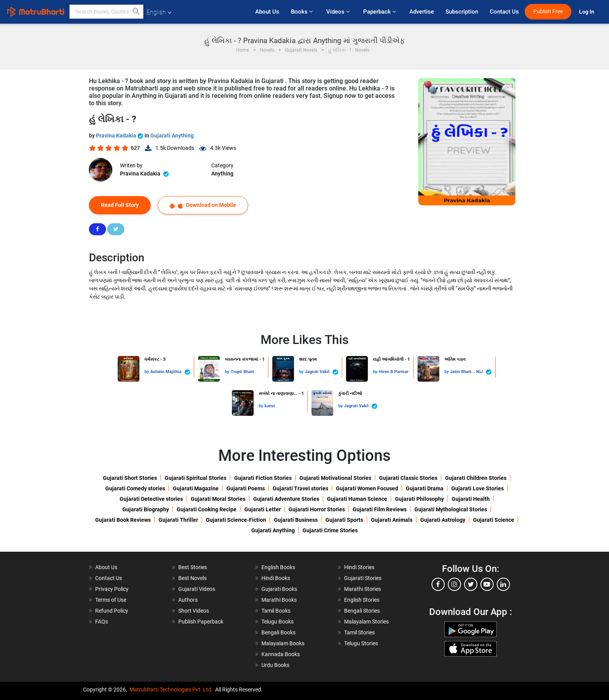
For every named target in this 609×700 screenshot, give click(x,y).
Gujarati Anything (172, 135)
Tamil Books (276, 611)
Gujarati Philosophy (419, 499)
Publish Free (548, 11)
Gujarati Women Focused (367, 488)
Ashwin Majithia (170, 372)
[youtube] (487, 584)
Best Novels (192, 578)
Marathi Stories (363, 589)
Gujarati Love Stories (478, 488)
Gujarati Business (296, 520)
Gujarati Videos (197, 589)
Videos (339, 12)
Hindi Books (276, 578)
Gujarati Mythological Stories (451, 509)
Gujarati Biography (146, 509)
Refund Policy (112, 611)
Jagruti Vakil (322, 372)
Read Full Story (120, 205)
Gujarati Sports (344, 520)
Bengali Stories (362, 611)
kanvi (270, 406)
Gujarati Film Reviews (380, 509)
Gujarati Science (494, 520)
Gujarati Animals (392, 520)
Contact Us (504, 12)
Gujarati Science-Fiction (236, 520)
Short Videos (194, 611)
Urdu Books (275, 665)
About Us (267, 12)
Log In (587, 12)
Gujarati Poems (246, 488)
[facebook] (438, 584)
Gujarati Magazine (196, 488)
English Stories (362, 600)
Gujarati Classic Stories (408, 478)
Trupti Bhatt (242, 372)
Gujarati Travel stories (300, 488)
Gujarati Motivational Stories (335, 478)
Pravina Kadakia (120, 135)
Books (303, 12)
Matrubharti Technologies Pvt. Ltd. (171, 690)
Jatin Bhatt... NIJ (471, 372)
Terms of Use (111, 600)
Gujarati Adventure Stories (286, 499)
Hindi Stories (359, 567)
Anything (222, 174)
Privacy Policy (112, 589)
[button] (136, 12)
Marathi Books (279, 600)
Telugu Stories (361, 643)
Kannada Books (281, 654)
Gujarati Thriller (178, 520)
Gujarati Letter (263, 509)
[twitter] (471, 584)
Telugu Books (278, 622)
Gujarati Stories (363, 578)
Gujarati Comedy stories (135, 488)
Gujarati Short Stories (130, 478)
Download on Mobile (203, 205)
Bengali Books (278, 632)
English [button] (159, 12)
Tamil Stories (359, 632)
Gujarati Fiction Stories (263, 478)
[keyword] (106, 12)
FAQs (102, 622)
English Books (278, 567)
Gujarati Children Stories (476, 478)
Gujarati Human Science (357, 499)
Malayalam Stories (366, 622)
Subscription (462, 12)
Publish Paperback (201, 622)
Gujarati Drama (425, 488)
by (147, 372)
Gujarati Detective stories (151, 499)
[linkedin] (503, 584)
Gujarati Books (279, 589)
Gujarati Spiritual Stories (196, 478)
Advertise (422, 12)
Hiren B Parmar (394, 372)
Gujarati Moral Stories (218, 499)
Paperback (380, 12)
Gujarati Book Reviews (123, 520)
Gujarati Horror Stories (317, 509)
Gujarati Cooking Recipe (207, 509)
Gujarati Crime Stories (330, 530)
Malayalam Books (283, 643)
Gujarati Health (471, 499)
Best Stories (193, 567)
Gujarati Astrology (443, 520)
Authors (188, 600)
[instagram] (454, 584)
